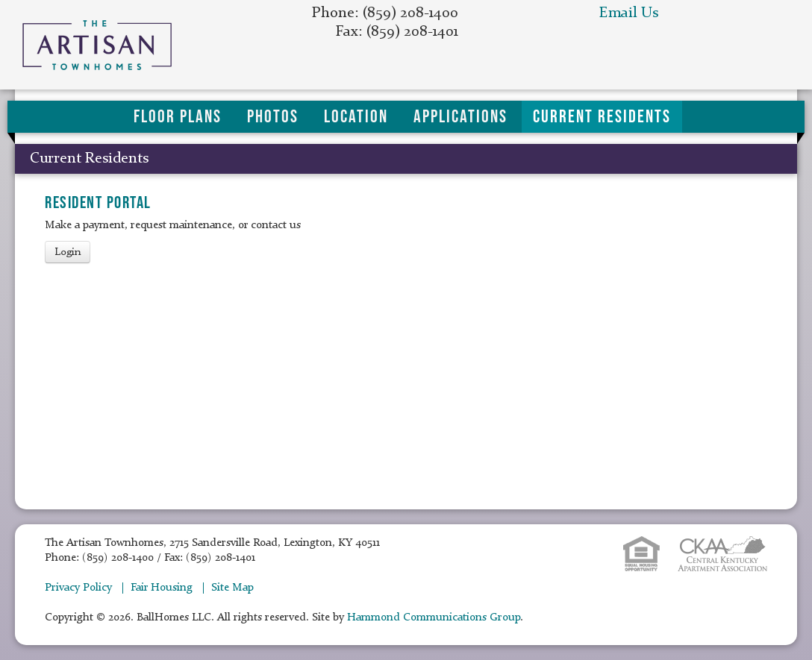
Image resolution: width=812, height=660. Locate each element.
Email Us (629, 13)
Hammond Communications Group (434, 618)
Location (356, 117)
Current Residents (602, 117)
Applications (460, 117)
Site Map (232, 588)
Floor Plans (178, 117)
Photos (273, 117)
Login (68, 252)
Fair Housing (162, 588)
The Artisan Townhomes (110, 45)
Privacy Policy (78, 588)
